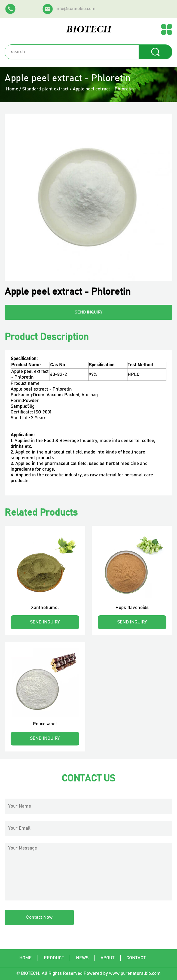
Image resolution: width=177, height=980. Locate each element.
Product (54, 958)
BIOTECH (89, 30)
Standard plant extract (45, 89)
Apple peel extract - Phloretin (103, 89)
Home (12, 89)
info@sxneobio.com (69, 9)
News (82, 958)
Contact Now (39, 917)
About (107, 958)
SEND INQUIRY (89, 312)
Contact (136, 958)
